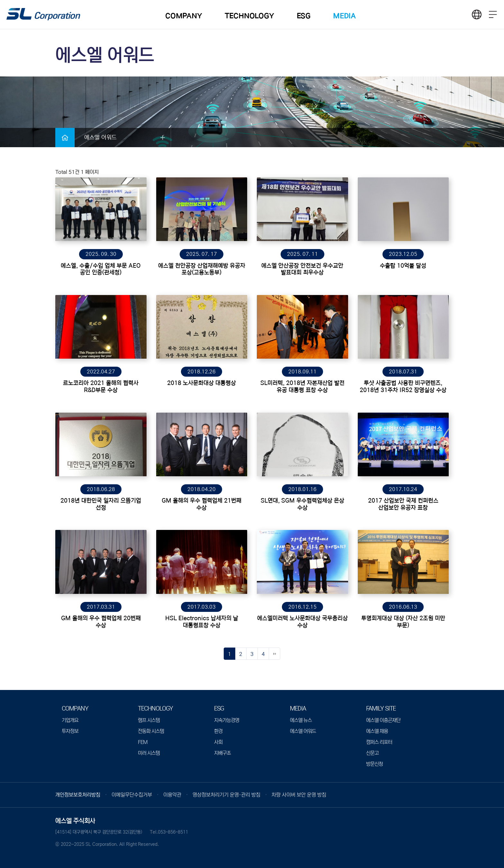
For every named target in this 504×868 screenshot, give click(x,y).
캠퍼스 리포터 (379, 742)
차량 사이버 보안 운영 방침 (299, 795)
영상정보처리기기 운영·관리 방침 (226, 795)
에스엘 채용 (377, 731)
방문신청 (374, 764)
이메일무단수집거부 (132, 795)
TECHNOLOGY (249, 16)
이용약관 (172, 795)
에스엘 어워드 (303, 731)
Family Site (381, 709)
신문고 (372, 753)
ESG (304, 16)
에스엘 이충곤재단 (383, 720)
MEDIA (344, 16)
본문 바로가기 (0, 0)
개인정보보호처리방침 (78, 795)
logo (43, 15)
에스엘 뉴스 (301, 720)
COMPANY (184, 16)
